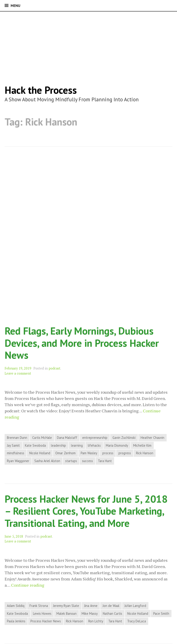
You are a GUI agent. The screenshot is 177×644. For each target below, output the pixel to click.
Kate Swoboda (35, 445)
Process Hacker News (46, 621)
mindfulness (16, 453)
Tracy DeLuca (137, 621)
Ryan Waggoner (18, 461)
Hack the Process (41, 90)
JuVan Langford (135, 606)
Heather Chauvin (152, 438)
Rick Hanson (145, 453)
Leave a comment (18, 373)
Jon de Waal (111, 606)
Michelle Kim (142, 445)
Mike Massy (90, 613)
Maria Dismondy (117, 445)
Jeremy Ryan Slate (66, 606)
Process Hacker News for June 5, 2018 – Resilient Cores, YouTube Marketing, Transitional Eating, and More (86, 511)
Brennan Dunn (17, 438)
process (108, 453)
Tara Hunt (105, 461)
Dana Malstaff (67, 438)
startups (71, 461)
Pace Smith (161, 613)
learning (77, 445)
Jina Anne (91, 606)
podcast (55, 368)
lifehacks (94, 445)
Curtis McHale (42, 438)
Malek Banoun (66, 613)
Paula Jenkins (16, 621)
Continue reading (28, 585)
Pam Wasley (89, 453)
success (87, 461)
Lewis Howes (42, 613)
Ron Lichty (96, 621)
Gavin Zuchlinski (124, 438)
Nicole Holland (40, 453)
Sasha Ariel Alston (47, 461)
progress (125, 453)
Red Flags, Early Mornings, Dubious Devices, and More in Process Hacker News (82, 343)
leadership (58, 445)
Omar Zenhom (65, 453)
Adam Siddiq (16, 606)
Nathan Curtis (112, 613)
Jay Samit (13, 445)
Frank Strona (39, 606)
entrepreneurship (95, 438)
